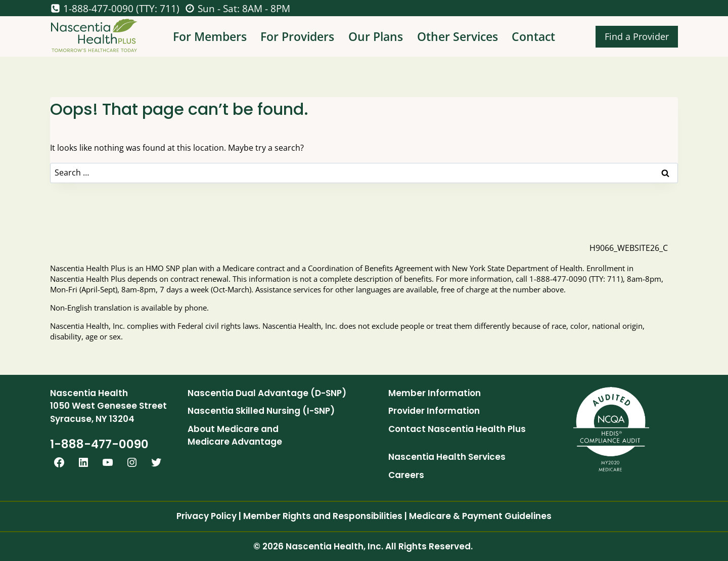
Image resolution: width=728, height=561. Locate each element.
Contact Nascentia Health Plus (457, 429)
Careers (406, 475)
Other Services (458, 36)
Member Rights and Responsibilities (323, 516)
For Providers (297, 36)
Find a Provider (637, 36)
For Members (210, 36)
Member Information (435, 393)
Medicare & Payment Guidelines (480, 516)
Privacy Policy (207, 516)
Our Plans (376, 36)
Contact (533, 36)
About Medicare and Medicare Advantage (235, 436)
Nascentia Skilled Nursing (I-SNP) (261, 411)
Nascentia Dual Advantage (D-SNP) (267, 393)
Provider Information (434, 411)
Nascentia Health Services (447, 457)
